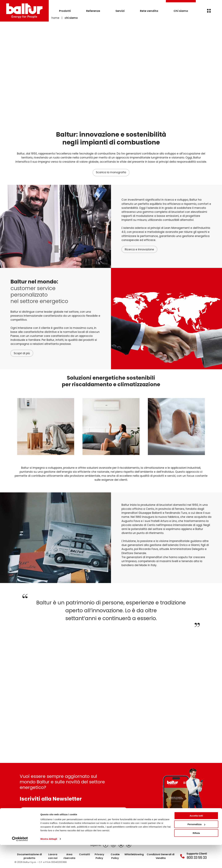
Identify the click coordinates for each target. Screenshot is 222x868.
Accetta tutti (196, 839)
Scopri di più (22, 353)
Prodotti (65, 11)
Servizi (120, 11)
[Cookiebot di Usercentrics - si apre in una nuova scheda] (20, 862)
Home (55, 18)
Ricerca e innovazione (139, 250)
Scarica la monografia (111, 172)
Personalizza (196, 847)
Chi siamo (181, 11)
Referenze (93, 11)
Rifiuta (196, 856)
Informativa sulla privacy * (41, 820)
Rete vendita (149, 11)
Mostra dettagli (49, 862)
